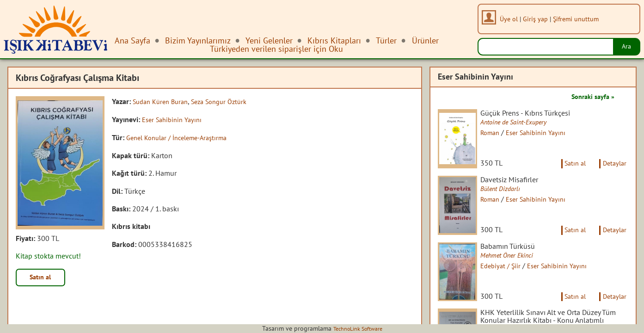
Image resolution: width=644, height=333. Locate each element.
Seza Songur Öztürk (229, 101)
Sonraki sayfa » (589, 96)
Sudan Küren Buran (163, 101)
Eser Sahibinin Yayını (175, 119)
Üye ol (511, 19)
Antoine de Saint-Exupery (523, 122)
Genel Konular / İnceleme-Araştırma (183, 137)
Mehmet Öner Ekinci (515, 270)
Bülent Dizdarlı (508, 196)
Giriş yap (538, 19)
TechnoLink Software (358, 328)
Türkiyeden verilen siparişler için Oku (276, 49)
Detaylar (613, 170)
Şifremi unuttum (578, 19)
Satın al (43, 278)
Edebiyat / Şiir (508, 281)
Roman (497, 133)
